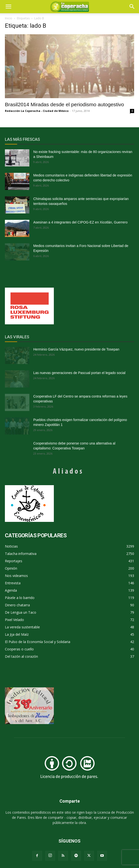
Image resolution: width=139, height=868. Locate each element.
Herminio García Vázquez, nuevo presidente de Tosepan (76, 349)
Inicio (9, 18)
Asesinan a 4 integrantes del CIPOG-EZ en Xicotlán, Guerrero (80, 222)
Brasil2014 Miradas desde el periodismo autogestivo (64, 104)
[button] (132, 7)
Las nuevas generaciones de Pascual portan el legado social (79, 373)
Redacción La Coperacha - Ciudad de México (37, 111)
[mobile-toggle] (8, 7)
